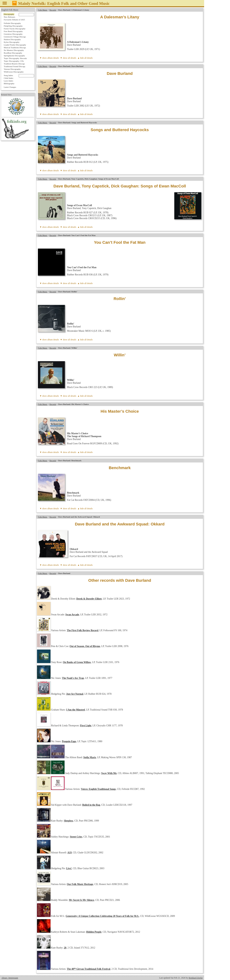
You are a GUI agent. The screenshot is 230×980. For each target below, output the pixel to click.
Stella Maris (90, 757)
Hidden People (94, 932)
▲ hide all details (85, 58)
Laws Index (9, 81)
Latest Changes (10, 87)
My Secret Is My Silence (82, 900)
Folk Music (43, 10)
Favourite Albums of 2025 (14, 20)
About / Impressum (10, 978)
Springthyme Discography (14, 56)
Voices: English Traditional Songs (98, 789)
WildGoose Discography (14, 72)
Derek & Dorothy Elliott (89, 599)
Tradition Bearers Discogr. (14, 64)
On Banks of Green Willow (77, 662)
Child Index (9, 78)
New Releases (9, 17)
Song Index (8, 75)
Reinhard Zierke (196, 978)
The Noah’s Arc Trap (73, 678)
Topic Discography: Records (15, 58)
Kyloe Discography (12, 42)
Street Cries (76, 837)
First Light (86, 726)
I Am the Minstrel (76, 710)
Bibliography (9, 83)
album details (53, 58)
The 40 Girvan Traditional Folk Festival (89, 969)
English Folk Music (10, 10)
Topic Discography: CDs (14, 61)
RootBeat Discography (13, 53)
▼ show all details (68, 58)
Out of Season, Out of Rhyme (85, 646)
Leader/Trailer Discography (15, 45)
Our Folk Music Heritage (80, 884)
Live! (69, 868)
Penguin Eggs (69, 741)
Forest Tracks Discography (15, 29)
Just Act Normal (75, 694)
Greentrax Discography (13, 34)
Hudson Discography (12, 39)
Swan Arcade (72, 615)
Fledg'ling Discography (13, 26)
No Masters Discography (14, 50)
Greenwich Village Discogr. (15, 37)
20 (65, 948)
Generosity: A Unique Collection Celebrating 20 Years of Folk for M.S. (102, 916)
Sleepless (68, 821)
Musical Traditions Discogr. (15, 47)
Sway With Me (109, 773)
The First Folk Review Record (83, 630)
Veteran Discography (12, 69)
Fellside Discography (12, 23)
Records (53, 10)
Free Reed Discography (13, 31)
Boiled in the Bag (91, 805)
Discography (9, 14)
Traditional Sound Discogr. (15, 66)
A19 (69, 853)
